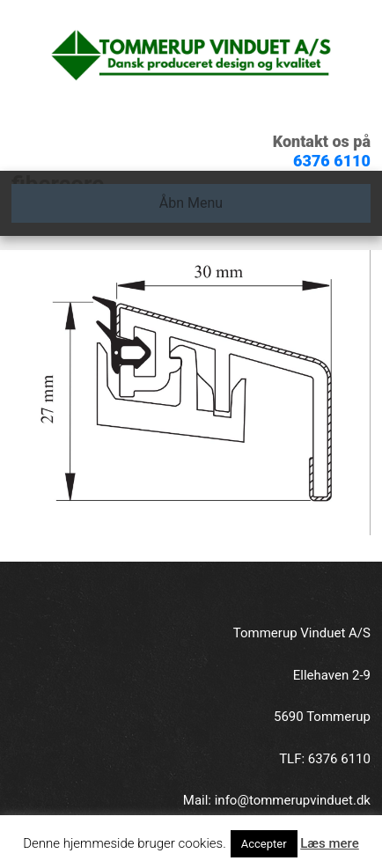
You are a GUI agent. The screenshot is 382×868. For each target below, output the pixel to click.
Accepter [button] (264, 844)
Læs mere (330, 843)
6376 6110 (332, 161)
